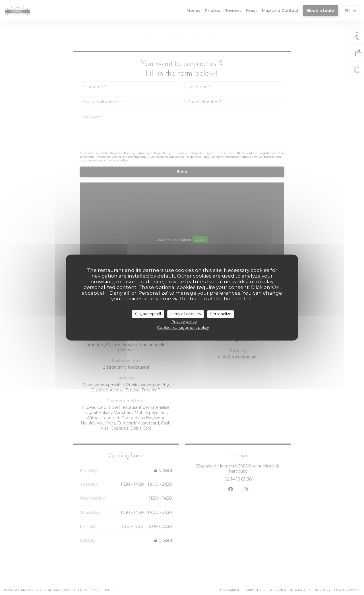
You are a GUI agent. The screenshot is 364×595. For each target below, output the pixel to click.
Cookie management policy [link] (183, 327)
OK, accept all (148, 314)
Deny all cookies (186, 314)
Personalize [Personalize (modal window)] (221, 314)
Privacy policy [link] (184, 321)
